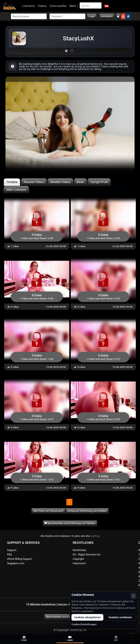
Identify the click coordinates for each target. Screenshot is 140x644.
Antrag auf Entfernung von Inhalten (87, 511)
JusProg (95, 536)
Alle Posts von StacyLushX (48, 511)
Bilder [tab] (80, 182)
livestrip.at (78, 630)
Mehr (73, 6)
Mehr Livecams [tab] (16, 190)
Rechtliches (79, 550)
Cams (70, 639)
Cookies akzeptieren (87, 617)
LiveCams (28, 6)
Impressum (79, 563)
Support (12, 550)
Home (24, 639)
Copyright (78, 559)
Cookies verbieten (120, 617)
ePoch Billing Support (20, 559)
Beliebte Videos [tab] (60, 182)
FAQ (9, 555)
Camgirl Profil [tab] (99, 182)
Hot (116, 639)
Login (92, 16)
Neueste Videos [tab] (34, 182)
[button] (106, 6)
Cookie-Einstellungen (84, 624)
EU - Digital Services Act (87, 555)
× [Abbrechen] (133, 596)
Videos (42, 6)
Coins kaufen (58, 6)
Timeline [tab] (12, 182)
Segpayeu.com (16, 563)
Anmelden (107, 16)
